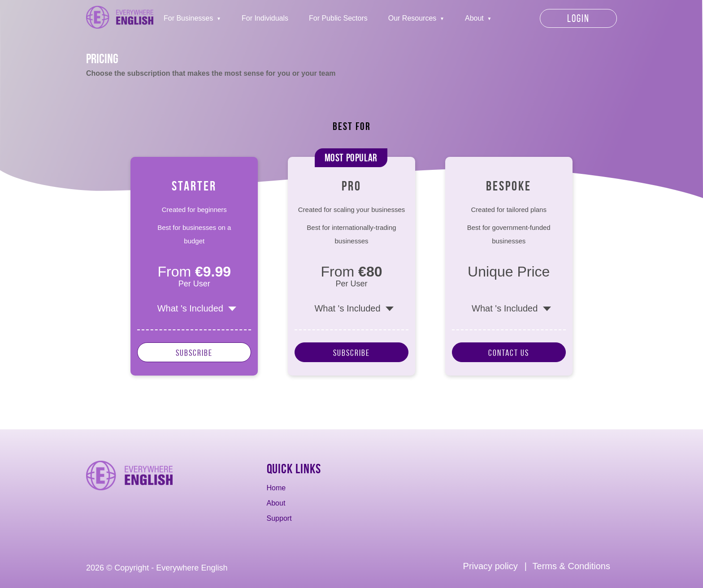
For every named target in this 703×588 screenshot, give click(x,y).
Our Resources (412, 18)
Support (279, 518)
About (474, 18)
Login (578, 18)
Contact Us (509, 353)
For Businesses (188, 18)
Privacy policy (490, 566)
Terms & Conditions (571, 566)
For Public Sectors (338, 18)
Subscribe (194, 353)
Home (276, 488)
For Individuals (265, 18)
